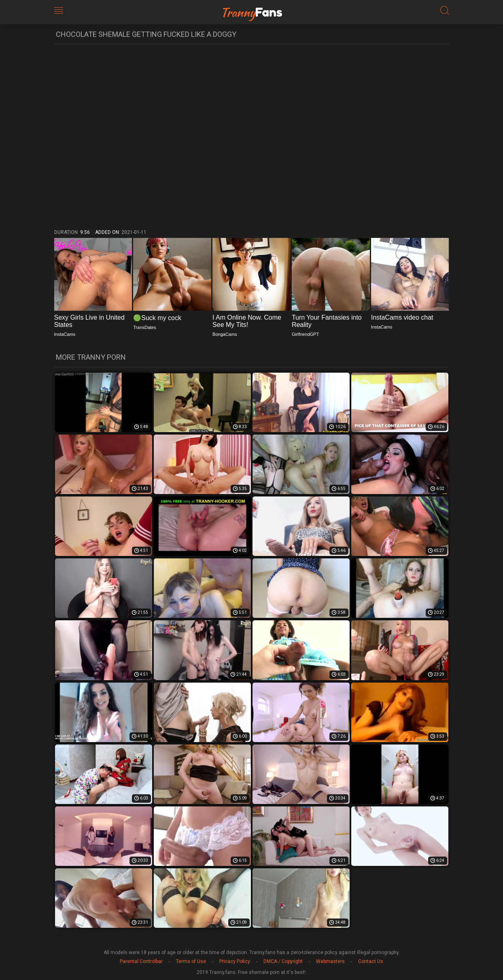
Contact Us (371, 961)
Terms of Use (191, 961)
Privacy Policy (235, 961)
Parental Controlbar (141, 961)
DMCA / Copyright (283, 961)
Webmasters (330, 961)
